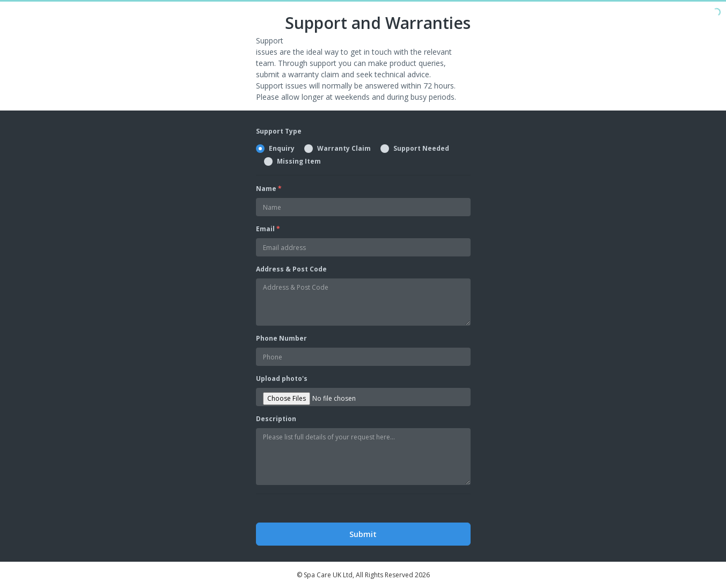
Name (269, 189)
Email (268, 229)
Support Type (279, 131)
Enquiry (282, 149)
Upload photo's (282, 378)
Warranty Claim (344, 149)
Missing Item (299, 161)
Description (276, 419)
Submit (363, 534)
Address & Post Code (291, 269)
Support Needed (421, 149)
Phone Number (281, 338)
